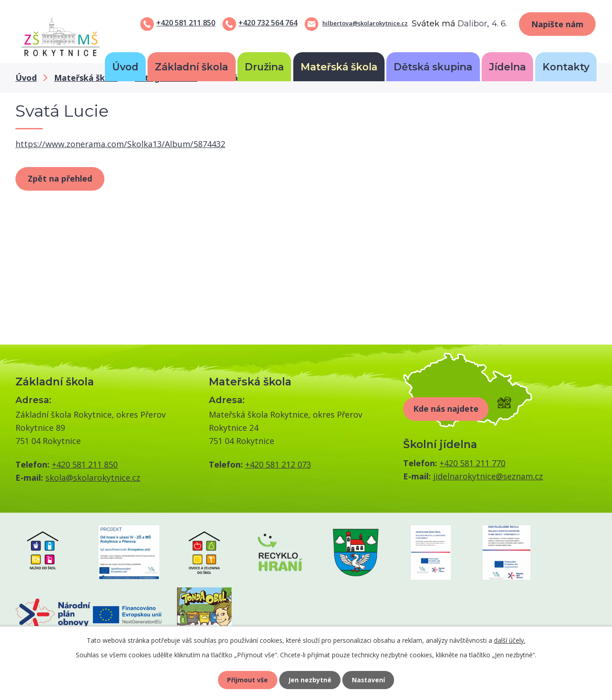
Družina (264, 67)
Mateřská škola (339, 67)
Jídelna (507, 67)
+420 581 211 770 (472, 463)
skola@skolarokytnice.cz (93, 478)
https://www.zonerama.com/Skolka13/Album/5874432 (120, 144)
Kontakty (566, 67)
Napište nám (557, 24)
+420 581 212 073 (278, 464)
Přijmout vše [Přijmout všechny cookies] (247, 680)
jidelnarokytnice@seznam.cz (488, 476)
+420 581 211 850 (186, 23)
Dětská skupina (433, 67)
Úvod (125, 67)
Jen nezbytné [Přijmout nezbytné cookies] (310, 680)
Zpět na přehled (60, 178)
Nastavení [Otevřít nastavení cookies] (369, 680)
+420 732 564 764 (268, 23)
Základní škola (191, 67)
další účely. (510, 640)
